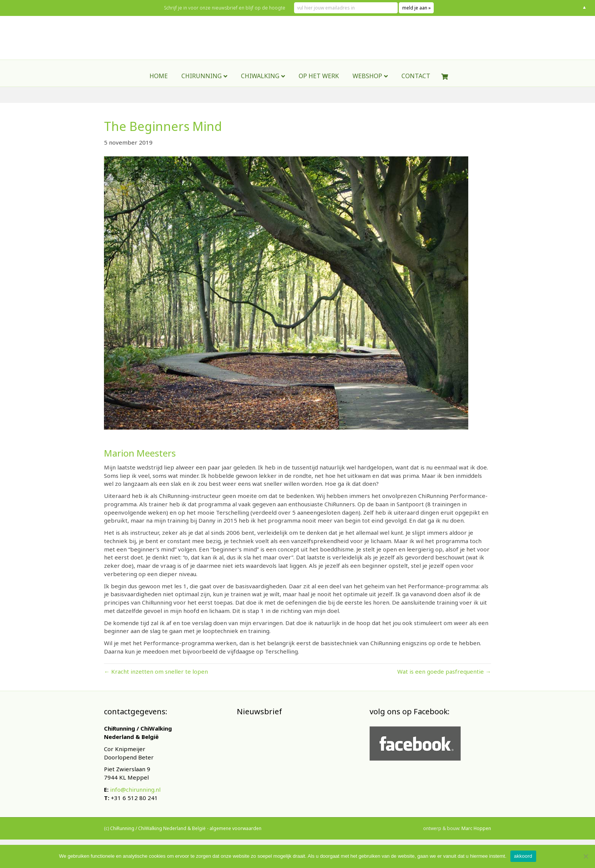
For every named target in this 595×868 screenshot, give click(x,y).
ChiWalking (260, 96)
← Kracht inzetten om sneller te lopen (156, 671)
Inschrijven (294, 796)
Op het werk (319, 96)
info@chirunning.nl (135, 789)
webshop (367, 96)
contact (416, 96)
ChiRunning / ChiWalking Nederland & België (158, 837)
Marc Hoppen (476, 837)
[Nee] (586, 856)
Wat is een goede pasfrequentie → (444, 671)
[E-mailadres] (294, 776)
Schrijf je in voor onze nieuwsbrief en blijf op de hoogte (231, 8)
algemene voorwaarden (235, 837)
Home (159, 96)
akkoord (523, 856)
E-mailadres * (260, 764)
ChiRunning (201, 96)
